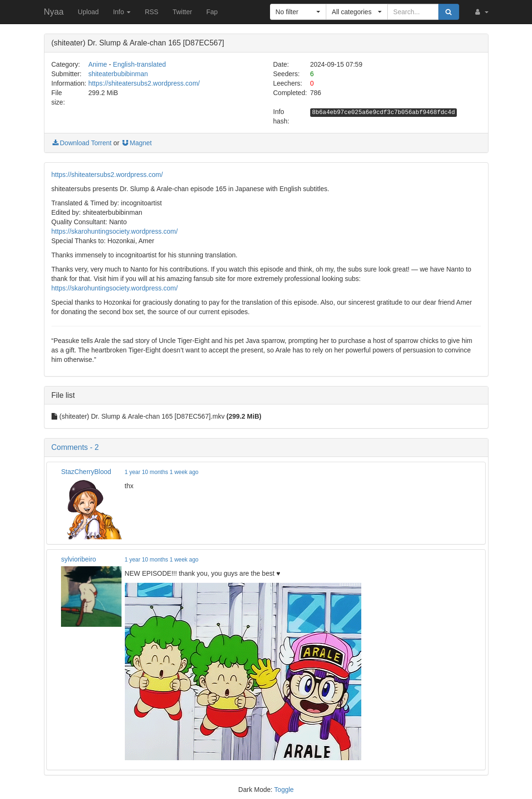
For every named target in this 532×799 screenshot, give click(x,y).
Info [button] (122, 12)
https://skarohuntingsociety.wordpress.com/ (115, 231)
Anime (98, 64)
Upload (88, 12)
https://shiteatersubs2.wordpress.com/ (144, 83)
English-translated (140, 64)
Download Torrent (82, 143)
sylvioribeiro (78, 559)
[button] (481, 12)
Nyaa (54, 12)
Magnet (136, 143)
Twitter (182, 12)
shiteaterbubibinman (118, 74)
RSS (152, 12)
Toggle (284, 790)
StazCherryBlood (86, 472)
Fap (212, 12)
